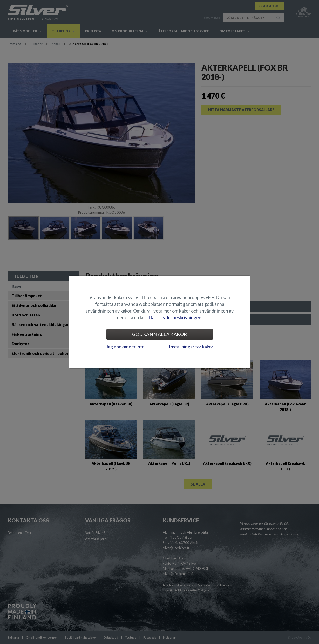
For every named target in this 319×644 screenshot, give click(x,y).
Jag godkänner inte (125, 347)
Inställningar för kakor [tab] (191, 347)
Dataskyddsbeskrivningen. (175, 317)
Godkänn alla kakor (159, 334)
